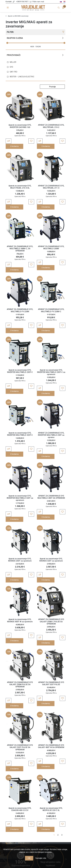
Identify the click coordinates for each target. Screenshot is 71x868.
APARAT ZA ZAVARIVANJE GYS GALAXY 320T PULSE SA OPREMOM (20, 697)
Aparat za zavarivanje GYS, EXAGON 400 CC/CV (20, 753)
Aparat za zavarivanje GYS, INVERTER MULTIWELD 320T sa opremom (20, 468)
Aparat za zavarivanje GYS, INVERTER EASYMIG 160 (20, 126)
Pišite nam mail (38, 2)
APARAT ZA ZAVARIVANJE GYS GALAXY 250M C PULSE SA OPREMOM (51, 581)
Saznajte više (41, 858)
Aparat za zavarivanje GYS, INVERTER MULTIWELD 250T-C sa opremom (51, 353)
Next (66, 799)
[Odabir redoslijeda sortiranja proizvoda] (52, 87)
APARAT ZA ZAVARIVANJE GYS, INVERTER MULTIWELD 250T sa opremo (51, 410)
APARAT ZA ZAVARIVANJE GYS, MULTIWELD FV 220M (20, 296)
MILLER (13, 62)
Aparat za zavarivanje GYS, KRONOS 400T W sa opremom (20, 580)
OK (29, 858)
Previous (5, 799)
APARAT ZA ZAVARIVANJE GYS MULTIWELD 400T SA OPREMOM (51, 467)
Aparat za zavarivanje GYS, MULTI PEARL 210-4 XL (20, 182)
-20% (9, 95)
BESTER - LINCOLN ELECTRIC (22, 77)
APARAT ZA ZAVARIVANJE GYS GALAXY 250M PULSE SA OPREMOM (20, 639)
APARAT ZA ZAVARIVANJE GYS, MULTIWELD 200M (51, 238)
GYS (11, 67)
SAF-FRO (13, 72)
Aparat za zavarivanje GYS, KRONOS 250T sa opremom (20, 524)
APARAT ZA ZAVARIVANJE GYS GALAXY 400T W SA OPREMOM (51, 696)
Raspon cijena (15, 38)
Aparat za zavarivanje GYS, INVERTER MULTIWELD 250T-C (20, 351)
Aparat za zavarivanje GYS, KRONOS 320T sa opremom (51, 524)
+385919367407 (22, 2)
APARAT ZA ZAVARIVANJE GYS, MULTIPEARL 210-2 (51, 126)
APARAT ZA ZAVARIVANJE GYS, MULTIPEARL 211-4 (51, 182)
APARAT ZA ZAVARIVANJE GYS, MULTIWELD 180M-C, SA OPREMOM (20, 239)
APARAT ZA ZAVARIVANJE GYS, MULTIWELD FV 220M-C (51, 296)
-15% (9, 493)
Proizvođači (14, 55)
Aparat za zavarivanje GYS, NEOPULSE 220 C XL (51, 753)
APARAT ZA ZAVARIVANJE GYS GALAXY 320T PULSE (51, 638)
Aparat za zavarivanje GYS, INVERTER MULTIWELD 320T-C (20, 409)
